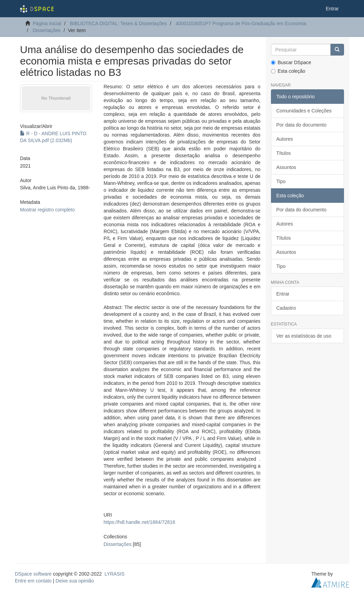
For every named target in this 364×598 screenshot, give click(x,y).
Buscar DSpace (291, 62)
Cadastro (286, 308)
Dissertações (47, 30)
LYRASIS (114, 574)
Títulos (284, 153)
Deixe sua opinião (75, 581)
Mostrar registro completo (47, 210)
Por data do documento (302, 125)
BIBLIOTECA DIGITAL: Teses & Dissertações (118, 23)
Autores (285, 139)
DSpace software (33, 574)
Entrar (283, 294)
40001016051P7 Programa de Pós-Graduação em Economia (241, 23)
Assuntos (286, 167)
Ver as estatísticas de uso (304, 336)
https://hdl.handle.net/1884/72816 (140, 522)
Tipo (281, 181)
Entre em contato (33, 581)
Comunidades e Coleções (304, 111)
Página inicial (47, 23)
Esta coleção (288, 71)
